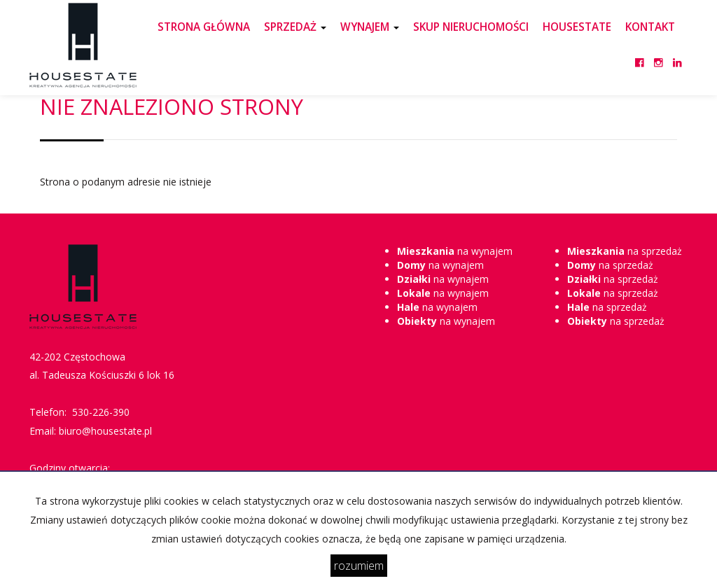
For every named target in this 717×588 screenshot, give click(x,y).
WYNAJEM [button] (370, 27)
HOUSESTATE (577, 27)
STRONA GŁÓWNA (204, 27)
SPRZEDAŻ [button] (295, 27)
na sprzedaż (625, 251)
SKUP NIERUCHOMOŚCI (471, 27)
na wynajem (455, 251)
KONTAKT (650, 27)
